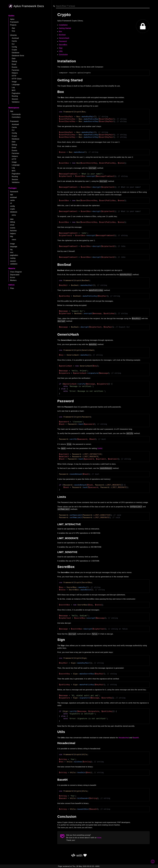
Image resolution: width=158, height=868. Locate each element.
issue (99, 838)
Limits (100, 448)
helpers (13, 234)
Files (12, 288)
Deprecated (15, 275)
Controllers (16, 117)
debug (13, 222)
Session (15, 99)
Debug (14, 61)
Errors (13, 277)
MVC (14, 90)
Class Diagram (16, 272)
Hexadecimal (124, 738)
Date (14, 59)
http (12, 236)
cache (12, 200)
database (14, 212)
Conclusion (63, 55)
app (12, 195)
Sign (61, 48)
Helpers (15, 73)
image (12, 244)
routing (13, 258)
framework (14, 192)
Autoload (15, 38)
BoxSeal (62, 35)
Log (13, 87)
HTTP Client (17, 79)
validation (14, 264)
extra (14, 215)
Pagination (16, 93)
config (12, 206)
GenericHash (64, 38)
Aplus (12, 19)
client (14, 240)
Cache (14, 41)
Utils (61, 51)
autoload (13, 197)
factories (13, 231)
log (11, 249)
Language (16, 85)
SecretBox (63, 45)
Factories (15, 70)
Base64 (136, 738)
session (13, 261)
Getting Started (65, 28)
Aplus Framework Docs (26, 6)
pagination (14, 255)
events (13, 228)
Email (14, 64)
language (14, 247)
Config (14, 47)
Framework (14, 22)
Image (14, 82)
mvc (12, 252)
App (13, 28)
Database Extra (18, 56)
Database (16, 53)
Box (60, 31)
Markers (13, 280)
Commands (16, 114)
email (12, 225)
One (13, 31)
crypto (12, 209)
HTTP (14, 76)
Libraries (13, 35)
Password (63, 41)
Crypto (14, 50)
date (12, 219)
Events (15, 67)
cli (11, 203)
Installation (63, 25)
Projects (13, 25)
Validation (16, 102)
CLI (13, 44)
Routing (15, 96)
